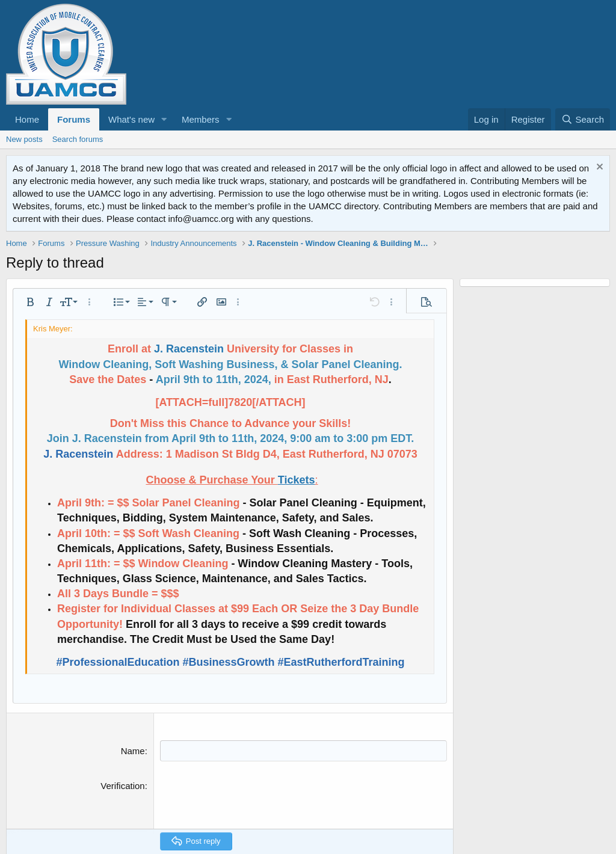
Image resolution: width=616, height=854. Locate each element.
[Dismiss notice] (598, 168)
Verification (122, 786)
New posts (24, 139)
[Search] (583, 119)
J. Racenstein (189, 349)
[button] (164, 119)
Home (27, 119)
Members (201, 119)
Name (133, 751)
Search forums (78, 139)
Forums (74, 119)
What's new (131, 119)
